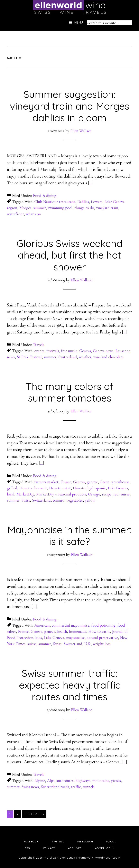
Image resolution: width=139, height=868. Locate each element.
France (66, 482)
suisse (125, 494)
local (11, 494)
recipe (107, 494)
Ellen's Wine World (69, 7)
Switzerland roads (55, 787)
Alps (51, 781)
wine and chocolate (108, 357)
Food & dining (45, 196)
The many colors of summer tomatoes (69, 392)
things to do (84, 208)
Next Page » (34, 814)
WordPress (103, 858)
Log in (117, 858)
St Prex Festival (29, 357)
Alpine (40, 781)
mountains (101, 781)
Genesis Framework (80, 858)
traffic (76, 787)
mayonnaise (75, 638)
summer (40, 208)
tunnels (89, 787)
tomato (59, 500)
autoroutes (65, 781)
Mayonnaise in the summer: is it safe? (70, 536)
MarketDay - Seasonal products (61, 494)
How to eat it (60, 488)
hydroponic (97, 488)
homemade (78, 632)
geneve (92, 482)
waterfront (15, 214)
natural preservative (102, 638)
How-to (79, 488)
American (42, 625)
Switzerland (68, 357)
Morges (25, 208)
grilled (12, 488)
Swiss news (30, 787)
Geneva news (103, 351)
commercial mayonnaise (71, 625)
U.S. (87, 644)
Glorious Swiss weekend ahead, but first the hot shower (69, 255)
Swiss (26, 500)
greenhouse (120, 482)
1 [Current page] (11, 814)
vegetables (75, 500)
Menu (79, 23)
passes (116, 781)
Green (105, 482)
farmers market (46, 482)
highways (83, 781)
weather (85, 357)
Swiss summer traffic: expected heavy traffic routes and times (70, 685)
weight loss (102, 644)
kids (39, 638)
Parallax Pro (53, 858)
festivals (53, 351)
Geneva (85, 351)
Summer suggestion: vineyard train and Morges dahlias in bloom (69, 106)
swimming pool (60, 208)
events (39, 351)
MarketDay (25, 494)
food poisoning (103, 625)
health (62, 632)
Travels (39, 345)
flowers (97, 202)
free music (69, 351)
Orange (94, 494)
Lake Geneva (118, 488)
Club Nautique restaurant (55, 202)
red (116, 494)
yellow (90, 500)
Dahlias (83, 202)
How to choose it (33, 488)
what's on (33, 214)
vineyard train (107, 208)
